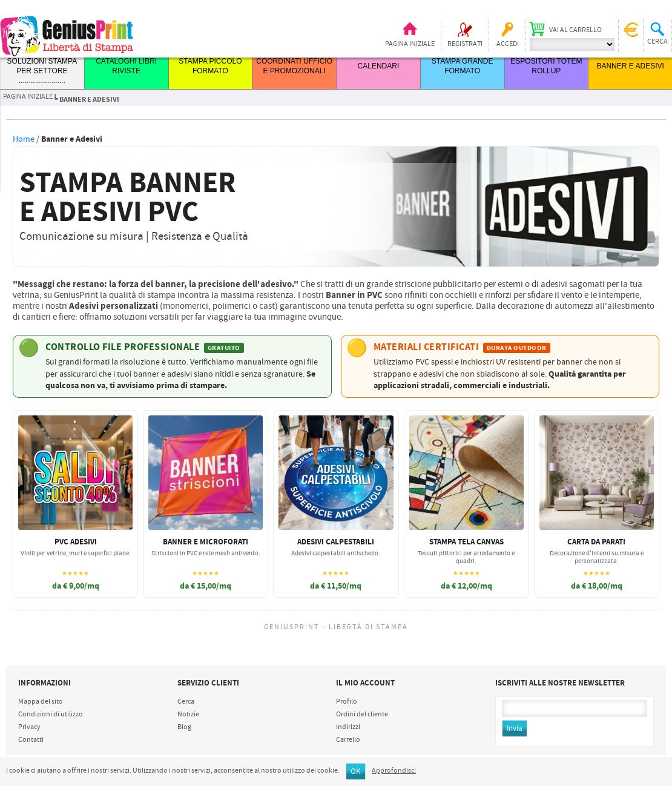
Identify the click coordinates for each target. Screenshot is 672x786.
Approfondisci (394, 771)
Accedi (508, 44)
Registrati (465, 44)
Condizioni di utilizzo (51, 715)
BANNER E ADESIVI (630, 66)
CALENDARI (379, 66)
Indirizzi (348, 727)
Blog (184, 727)
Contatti (31, 740)
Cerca (186, 702)
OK (356, 772)
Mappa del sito (41, 702)
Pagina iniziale (410, 44)
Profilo (347, 702)
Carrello (348, 740)
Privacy (29, 727)
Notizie (188, 715)
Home (24, 139)
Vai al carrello (575, 30)
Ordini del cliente (362, 715)
